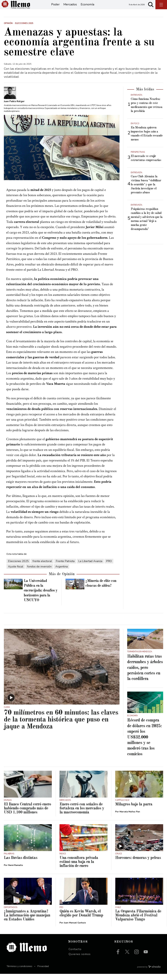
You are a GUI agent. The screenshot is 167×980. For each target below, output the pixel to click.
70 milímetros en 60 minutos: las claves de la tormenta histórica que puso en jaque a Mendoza (61, 726)
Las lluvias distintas (21, 864)
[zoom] (62, 154)
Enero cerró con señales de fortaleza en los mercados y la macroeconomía (82, 815)
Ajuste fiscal (16, 573)
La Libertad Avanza (90, 567)
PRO (109, 567)
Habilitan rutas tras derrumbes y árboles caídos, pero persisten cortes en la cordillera (145, 674)
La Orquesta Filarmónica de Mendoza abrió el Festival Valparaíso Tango (138, 922)
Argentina (62, 573)
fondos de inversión (39, 573)
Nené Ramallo (16, 871)
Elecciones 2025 (18, 567)
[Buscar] (151, 8)
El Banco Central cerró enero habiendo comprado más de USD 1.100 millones (27, 815)
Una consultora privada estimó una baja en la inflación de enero (79, 868)
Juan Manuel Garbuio (75, 929)
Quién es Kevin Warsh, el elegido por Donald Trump (81, 920)
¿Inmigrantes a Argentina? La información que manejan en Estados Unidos (27, 922)
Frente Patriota (65, 567)
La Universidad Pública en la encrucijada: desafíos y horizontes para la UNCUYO (41, 597)
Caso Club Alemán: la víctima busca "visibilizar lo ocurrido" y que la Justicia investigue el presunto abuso (146, 191)
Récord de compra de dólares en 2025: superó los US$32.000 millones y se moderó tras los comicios (144, 743)
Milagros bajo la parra (134, 810)
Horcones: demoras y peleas (138, 864)
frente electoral (42, 567)
